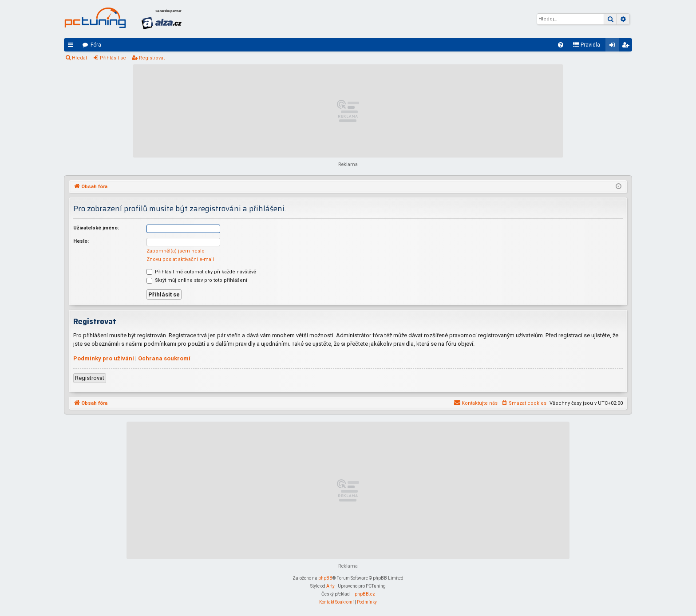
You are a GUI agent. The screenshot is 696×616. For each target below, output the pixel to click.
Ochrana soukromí (164, 358)
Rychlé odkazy (72, 47)
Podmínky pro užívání (104, 358)
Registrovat (152, 58)
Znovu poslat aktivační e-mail (180, 259)
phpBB (325, 578)
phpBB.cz (365, 594)
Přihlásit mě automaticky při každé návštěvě (201, 272)
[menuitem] (561, 45)
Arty (330, 586)
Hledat (79, 58)
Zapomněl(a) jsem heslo (176, 251)
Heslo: (81, 241)
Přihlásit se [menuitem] (614, 47)
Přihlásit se (113, 58)
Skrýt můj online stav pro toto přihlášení (197, 280)
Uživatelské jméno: (96, 228)
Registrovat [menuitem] (627, 47)
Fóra (96, 45)
